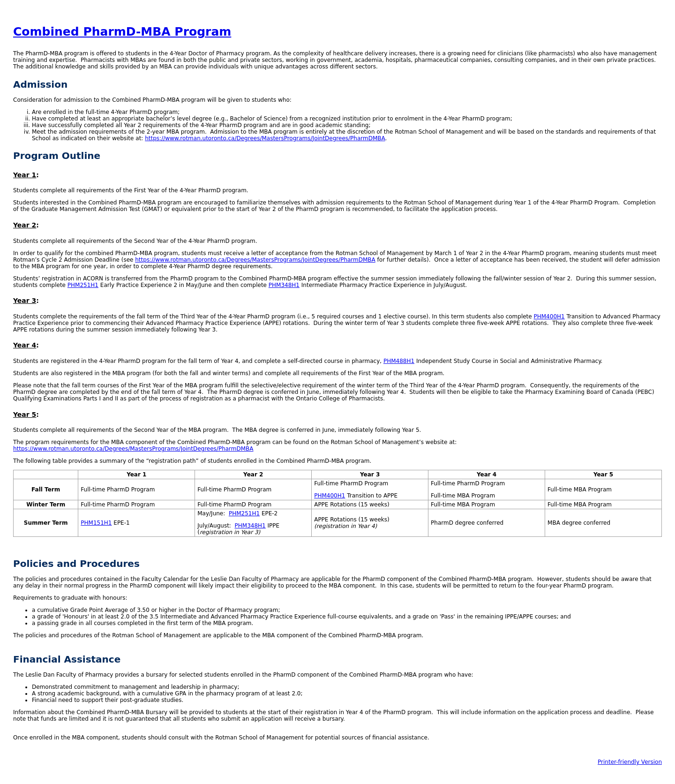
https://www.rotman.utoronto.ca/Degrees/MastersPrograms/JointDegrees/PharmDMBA (265, 138)
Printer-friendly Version (630, 762)
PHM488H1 (399, 361)
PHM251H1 (83, 285)
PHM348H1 (284, 285)
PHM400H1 (549, 317)
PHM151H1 (96, 523)
